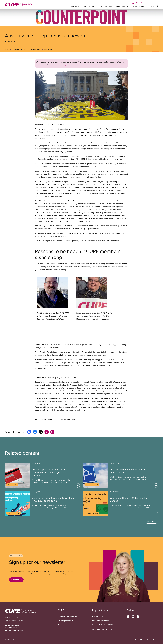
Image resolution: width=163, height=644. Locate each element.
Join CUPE (135, 3)
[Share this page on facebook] (35, 432)
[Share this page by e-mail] (52, 432)
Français (155, 3)
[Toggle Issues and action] (91, 6)
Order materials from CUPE (102, 625)
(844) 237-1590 (17, 630)
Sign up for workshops (101, 621)
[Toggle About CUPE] (76, 6)
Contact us (62, 625)
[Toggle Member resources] (122, 6)
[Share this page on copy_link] (47, 432)
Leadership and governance (68, 616)
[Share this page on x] (41, 432)
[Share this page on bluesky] (29, 432)
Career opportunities (65, 621)
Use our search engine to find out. (64, 65)
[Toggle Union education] (140, 6)
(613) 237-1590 (13, 625)
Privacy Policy (139, 640)
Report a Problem (152, 640)
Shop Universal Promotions (102, 629)
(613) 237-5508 (14, 628)
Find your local (107, 6)
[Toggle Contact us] (145, 3)
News (152, 6)
